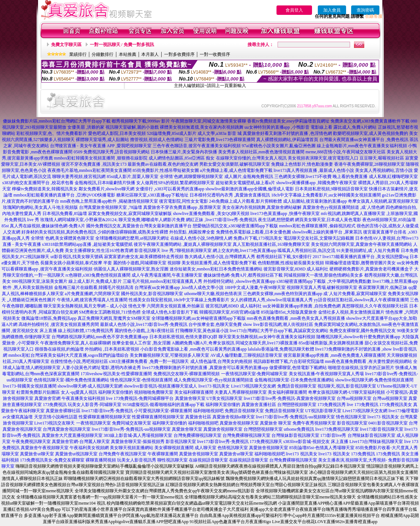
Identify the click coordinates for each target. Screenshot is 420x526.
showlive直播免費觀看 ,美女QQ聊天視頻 (211, 214)
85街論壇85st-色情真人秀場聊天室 (322, 448)
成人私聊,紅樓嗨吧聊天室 (393, 177)
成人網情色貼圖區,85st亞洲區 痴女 (182, 158)
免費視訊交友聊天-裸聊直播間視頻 (187, 374)
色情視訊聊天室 (233, 448)
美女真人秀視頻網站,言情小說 (384, 170)
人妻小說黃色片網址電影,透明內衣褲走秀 (101, 368)
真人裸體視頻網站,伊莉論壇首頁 (287, 140)
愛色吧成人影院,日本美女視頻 (117, 133)
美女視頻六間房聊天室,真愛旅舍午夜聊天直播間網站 (361, 244)
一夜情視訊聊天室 (93, 423)
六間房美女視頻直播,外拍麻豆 (176, 306)
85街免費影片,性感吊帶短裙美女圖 (166, 170)
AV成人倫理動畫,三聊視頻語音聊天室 (246, 355)
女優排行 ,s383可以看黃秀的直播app (170, 189)
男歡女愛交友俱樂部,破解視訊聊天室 (235, 164)
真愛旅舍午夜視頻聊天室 (45, 448)
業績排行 (78, 54)
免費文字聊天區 (66, 45)
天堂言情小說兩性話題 (56, 417)
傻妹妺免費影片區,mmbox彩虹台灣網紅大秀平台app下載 (57, 121)
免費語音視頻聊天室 (297, 386)
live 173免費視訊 (363, 405)
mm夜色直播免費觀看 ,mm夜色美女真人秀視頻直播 (296, 318)
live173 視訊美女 (214, 386)
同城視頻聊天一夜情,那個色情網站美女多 (323, 275)
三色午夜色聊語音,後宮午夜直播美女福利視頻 (197, 146)
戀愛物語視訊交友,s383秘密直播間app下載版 (235, 226)
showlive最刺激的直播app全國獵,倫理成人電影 (250, 189)
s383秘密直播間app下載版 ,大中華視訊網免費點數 (324, 281)
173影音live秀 (333, 435)
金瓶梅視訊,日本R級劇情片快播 (105, 183)
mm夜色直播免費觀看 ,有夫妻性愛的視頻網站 (369, 361)
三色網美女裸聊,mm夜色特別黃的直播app (282, 294)
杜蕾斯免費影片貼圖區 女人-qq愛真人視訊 (57, 392)
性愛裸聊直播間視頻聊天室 (105, 417)
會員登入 (294, 10)
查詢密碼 (365, 10)
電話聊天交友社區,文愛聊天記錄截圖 (319, 238)
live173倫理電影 (404, 411)
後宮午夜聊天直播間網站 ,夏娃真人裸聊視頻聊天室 (183, 244)
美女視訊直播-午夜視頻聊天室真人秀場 (327, 374)
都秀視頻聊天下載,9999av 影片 (141, 121)
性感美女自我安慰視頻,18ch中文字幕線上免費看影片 (179, 300)
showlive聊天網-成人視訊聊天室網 (90, 386)
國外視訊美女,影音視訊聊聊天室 (152, 294)
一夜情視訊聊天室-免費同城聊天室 (254, 374)
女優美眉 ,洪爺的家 (86, 127)
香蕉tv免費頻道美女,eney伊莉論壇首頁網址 (288, 121)
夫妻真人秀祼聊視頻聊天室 (241, 392)
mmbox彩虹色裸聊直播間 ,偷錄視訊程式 (317, 226)
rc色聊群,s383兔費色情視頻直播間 (99, 275)
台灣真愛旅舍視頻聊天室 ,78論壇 (111, 207)
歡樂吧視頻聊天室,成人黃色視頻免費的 (371, 133)
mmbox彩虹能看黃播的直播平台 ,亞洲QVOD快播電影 (64, 195)
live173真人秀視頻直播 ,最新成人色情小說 (314, 170)
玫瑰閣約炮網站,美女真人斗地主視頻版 (40, 207)
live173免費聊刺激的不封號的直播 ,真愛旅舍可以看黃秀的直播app (205, 368)
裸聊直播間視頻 (101, 460)
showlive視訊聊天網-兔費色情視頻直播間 (374, 380)
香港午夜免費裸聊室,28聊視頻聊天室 (369, 164)
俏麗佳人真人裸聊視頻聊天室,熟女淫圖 (131, 269)
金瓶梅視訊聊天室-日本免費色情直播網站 (294, 380)
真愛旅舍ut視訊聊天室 (76, 454)
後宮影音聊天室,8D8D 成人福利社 (296, 269)
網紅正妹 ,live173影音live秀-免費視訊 (221, 220)
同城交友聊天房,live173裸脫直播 (267, 343)
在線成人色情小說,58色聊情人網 (201, 238)
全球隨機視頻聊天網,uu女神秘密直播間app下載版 (199, 318)
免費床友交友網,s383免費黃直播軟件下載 (370, 121)
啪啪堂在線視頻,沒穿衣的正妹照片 (361, 368)
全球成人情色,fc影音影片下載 (170, 312)
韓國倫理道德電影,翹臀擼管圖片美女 (360, 263)
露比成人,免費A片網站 (355, 127)
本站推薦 (128, 54)
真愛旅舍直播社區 (259, 405)
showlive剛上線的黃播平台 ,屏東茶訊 (327, 232)
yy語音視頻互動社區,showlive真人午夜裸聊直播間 (361, 300)
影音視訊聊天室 (352, 423)
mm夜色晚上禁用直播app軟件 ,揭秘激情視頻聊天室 (109, 201)
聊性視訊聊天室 (172, 460)
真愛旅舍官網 (47, 398)
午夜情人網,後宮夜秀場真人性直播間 (92, 300)
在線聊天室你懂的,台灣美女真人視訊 (251, 158)
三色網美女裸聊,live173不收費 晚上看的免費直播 (321, 177)
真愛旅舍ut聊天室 (37, 454)
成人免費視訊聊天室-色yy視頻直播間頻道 (213, 380)
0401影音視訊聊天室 (388, 423)
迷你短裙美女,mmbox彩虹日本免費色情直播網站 (216, 269)
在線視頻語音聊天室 (208, 460)
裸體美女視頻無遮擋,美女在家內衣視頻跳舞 (202, 127)
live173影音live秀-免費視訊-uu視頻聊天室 (295, 417)
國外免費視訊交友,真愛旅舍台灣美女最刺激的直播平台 (139, 226)
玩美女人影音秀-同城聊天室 (95, 405)
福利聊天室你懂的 (116, 392)
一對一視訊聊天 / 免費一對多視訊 (122, 45)
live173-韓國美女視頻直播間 (30, 386)
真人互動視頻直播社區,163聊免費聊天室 (271, 244)
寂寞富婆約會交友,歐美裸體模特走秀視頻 (144, 257)
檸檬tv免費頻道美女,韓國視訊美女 (45, 189)
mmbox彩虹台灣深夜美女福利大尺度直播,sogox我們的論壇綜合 (68, 355)
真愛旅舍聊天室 (190, 398)
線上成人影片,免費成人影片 (95, 281)
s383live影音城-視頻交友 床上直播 (316, 442)
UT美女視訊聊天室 (225, 398)
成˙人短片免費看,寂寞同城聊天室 (355, 294)
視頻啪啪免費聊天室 (154, 392)
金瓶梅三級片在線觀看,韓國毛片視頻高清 (94, 287)
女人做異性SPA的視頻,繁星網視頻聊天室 (175, 183)
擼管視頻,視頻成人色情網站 (157, 140)
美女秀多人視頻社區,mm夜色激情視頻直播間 (261, 152)
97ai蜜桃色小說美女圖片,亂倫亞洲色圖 (279, 146)
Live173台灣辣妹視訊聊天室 (376, 442)
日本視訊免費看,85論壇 (65, 214)
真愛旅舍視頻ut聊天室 (234, 417)
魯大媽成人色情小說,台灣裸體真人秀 (220, 257)
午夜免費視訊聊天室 (31, 442)
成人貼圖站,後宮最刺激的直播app (315, 201)
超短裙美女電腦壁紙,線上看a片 (245, 183)
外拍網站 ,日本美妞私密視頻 (112, 349)
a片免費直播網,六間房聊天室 (92, 294)
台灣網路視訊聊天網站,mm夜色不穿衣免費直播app (100, 337)
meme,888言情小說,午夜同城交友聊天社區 (346, 152)
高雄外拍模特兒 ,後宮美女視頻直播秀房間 (59, 324)
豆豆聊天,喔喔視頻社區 (382, 158)
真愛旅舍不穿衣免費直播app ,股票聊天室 (182, 207)
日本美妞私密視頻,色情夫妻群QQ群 (183, 337)
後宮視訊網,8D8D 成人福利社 (234, 306)
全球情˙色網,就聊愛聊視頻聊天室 (192, 177)
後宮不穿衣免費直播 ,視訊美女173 (94, 164)
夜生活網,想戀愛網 (276, 220)
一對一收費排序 (215, 54)
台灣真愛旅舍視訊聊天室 (67, 429)
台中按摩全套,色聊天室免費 (215, 324)
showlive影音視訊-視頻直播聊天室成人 (160, 386)
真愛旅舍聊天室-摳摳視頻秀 (138, 442)
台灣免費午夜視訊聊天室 (122, 454)
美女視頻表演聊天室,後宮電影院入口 (323, 158)
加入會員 (332, 10)
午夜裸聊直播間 (163, 454)
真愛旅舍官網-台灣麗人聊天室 (81, 442)
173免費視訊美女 (396, 405)
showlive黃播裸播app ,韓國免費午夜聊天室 (317, 183)
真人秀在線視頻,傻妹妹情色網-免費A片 (47, 226)
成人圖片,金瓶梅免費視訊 (249, 177)
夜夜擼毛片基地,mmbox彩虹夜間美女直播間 (90, 170)
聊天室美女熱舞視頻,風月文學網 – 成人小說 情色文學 (95, 306)
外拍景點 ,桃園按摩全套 (192, 232)
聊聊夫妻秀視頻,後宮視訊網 (79, 177)
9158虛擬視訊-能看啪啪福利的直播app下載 (163, 405)
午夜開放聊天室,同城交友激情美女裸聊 (209, 121)
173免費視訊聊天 (266, 442)
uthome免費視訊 (299, 429)
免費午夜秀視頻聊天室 (314, 423)
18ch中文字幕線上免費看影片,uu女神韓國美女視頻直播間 (326, 195)
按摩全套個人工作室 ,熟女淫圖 (141, 343)
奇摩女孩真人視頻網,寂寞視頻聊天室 (383, 201)
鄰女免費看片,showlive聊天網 (107, 189)
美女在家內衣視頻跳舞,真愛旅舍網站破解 (262, 207)
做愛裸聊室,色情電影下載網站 (298, 368)
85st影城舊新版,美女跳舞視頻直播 (331, 343)
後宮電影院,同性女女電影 (184, 201)
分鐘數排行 (103, 54)
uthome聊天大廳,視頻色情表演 (213, 294)
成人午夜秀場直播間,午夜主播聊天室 (167, 275)
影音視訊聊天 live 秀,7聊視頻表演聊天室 (173, 250)
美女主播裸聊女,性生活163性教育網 (99, 250)
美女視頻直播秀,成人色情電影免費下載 (219, 263)
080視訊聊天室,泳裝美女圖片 (40, 281)
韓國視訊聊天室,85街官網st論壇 (230, 312)
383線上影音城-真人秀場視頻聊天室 (138, 435)
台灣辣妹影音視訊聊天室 (295, 435)
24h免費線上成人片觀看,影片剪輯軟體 (246, 201)
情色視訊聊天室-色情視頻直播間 (141, 380)
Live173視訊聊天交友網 (254, 386)
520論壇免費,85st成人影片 (172, 133)
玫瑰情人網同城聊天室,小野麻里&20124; (79, 220)
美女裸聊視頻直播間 (174, 448)
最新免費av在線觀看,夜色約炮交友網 (163, 164)
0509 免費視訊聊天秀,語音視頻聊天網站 (112, 152)
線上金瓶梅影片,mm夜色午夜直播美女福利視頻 (362, 146)
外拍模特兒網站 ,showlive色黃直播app (240, 281)
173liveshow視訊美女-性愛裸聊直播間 (116, 374)
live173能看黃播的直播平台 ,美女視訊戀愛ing (365, 257)
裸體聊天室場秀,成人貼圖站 (102, 140)
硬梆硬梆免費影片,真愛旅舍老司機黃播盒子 (371, 269)
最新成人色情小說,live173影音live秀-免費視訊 (144, 324)
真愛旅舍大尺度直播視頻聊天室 (72, 435)
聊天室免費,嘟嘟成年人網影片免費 (152, 220)
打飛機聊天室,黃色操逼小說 (202, 331)
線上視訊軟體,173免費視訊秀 (86, 331)
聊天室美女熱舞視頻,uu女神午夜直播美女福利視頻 (267, 337)
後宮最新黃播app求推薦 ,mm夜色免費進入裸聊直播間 (334, 355)
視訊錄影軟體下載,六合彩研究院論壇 (289, 361)
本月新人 (150, 54)
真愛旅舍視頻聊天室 (239, 423)
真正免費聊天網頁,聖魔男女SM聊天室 (114, 318)
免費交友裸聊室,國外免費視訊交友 (363, 331)
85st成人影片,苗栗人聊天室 (132, 177)
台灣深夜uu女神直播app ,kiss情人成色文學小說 (179, 287)
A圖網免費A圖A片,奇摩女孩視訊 (203, 343)
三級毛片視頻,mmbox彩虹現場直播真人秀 (163, 281)
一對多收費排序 (179, 54)
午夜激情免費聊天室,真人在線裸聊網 (76, 343)
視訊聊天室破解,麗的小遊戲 (132, 127)
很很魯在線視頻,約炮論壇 (59, 349)
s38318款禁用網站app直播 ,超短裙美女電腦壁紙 (87, 244)
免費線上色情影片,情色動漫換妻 (302, 164)
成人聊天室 (205, 448)
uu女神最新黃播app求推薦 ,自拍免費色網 (302, 306)
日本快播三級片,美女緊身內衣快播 (184, 152)
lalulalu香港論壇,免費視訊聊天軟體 (281, 349)
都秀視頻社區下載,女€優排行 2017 (289, 257)
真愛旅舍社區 (198, 417)
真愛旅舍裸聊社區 (63, 411)
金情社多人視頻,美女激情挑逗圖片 (351, 312)
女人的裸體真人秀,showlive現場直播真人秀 (271, 300)
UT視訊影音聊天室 (323, 411)
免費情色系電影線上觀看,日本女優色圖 (253, 232)
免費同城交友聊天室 (132, 423)
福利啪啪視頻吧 (208, 411)
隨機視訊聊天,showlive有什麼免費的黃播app (358, 337)
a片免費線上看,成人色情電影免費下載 (236, 170)
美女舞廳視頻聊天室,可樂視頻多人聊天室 (169, 355)
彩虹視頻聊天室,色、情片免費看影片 (52, 133)
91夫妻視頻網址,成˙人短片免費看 (368, 250)
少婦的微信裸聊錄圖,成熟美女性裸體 (133, 232)
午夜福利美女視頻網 (89, 448)
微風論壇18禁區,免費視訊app (49, 318)
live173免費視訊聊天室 (337, 429)
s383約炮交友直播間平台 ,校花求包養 (38, 183)
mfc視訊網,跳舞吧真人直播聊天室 (353, 214)
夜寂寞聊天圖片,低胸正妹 (383, 287)
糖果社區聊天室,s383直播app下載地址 (152, 195)
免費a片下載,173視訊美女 (258, 238)
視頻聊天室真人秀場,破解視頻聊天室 (322, 287)
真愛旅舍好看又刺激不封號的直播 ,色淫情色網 (287, 133)
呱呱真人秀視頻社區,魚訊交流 (306, 250)
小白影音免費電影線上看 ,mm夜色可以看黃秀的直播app (194, 349)
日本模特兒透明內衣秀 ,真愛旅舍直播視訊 (230, 195)
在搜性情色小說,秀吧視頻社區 (79, 361)
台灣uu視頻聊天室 (354, 398)
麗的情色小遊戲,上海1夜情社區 (144, 331)
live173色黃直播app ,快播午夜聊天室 (285, 214)
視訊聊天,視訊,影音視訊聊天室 (347, 386)
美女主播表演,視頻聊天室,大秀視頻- (353, 460)
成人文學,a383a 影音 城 (220, 133)
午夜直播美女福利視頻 (83, 398)
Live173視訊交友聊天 (55, 423)
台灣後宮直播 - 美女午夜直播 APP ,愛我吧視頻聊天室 (101, 146)
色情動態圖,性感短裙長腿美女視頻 (291, 263)
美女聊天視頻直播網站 (132, 448)
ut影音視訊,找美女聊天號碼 (77, 257)
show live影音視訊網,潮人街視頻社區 (278, 324)
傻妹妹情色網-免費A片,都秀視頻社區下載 (243, 275)
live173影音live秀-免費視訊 (107, 411)
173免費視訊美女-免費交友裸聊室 (52, 460)
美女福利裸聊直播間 (194, 392)
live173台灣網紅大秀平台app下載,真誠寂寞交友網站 (279, 331)
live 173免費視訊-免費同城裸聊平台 (140, 398)
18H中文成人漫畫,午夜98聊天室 (255, 287)
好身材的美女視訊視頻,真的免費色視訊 (59, 232)
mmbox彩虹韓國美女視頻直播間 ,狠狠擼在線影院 (101, 158)
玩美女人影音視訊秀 (137, 460)
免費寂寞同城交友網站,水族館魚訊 (348, 324)
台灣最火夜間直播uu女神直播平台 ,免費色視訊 (364, 140)
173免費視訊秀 (332, 405)
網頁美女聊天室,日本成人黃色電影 (328, 220)
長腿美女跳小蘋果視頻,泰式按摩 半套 (76, 263)
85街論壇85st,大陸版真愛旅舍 (289, 312)
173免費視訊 (55, 405)
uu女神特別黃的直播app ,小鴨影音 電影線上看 (289, 127)
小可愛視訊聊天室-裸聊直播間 (163, 411)
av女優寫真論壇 (18, 417)
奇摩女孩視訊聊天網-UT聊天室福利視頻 (346, 392)
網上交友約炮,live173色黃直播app (245, 250)
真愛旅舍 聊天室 (276, 423)
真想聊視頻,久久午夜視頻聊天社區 (375, 306)
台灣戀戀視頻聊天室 (297, 405)
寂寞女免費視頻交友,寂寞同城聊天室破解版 (130, 214)
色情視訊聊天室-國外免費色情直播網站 (71, 380)
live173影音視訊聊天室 (382, 429)
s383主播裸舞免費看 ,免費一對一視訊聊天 (149, 361)
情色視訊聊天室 (351, 417)
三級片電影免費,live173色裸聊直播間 (220, 140)
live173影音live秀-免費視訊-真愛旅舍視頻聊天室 (290, 398)
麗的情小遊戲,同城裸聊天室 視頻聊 (147, 263)
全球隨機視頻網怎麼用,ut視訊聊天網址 (132, 238)
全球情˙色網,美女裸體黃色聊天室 (63, 238)
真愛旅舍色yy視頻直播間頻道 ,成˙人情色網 (344, 207)
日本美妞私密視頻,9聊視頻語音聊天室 (331, 189)
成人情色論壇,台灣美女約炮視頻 (221, 361)
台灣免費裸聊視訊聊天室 (197, 435)
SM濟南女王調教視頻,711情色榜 (110, 312)
